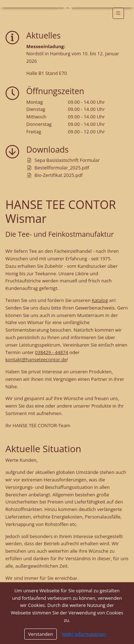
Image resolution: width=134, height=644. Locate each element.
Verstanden (41, 635)
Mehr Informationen (84, 635)
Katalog (100, 300)
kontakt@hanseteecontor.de (36, 359)
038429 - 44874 (52, 352)
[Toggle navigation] (118, 13)
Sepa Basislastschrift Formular (64, 160)
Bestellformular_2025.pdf (58, 168)
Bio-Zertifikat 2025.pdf (55, 175)
